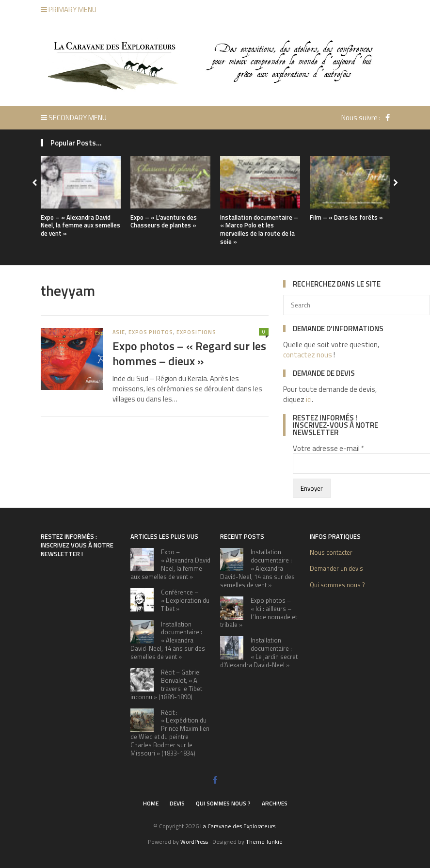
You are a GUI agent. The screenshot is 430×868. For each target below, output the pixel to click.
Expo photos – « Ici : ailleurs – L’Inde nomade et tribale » (259, 613)
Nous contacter (331, 552)
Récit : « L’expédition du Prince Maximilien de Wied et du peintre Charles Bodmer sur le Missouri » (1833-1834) (170, 733)
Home (151, 803)
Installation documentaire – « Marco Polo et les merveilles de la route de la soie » (259, 230)
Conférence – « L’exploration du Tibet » (185, 600)
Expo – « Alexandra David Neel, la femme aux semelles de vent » (80, 225)
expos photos (151, 332)
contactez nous (308, 355)
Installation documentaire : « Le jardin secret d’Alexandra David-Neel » (259, 652)
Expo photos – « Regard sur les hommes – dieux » (189, 353)
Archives (275, 803)
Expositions (196, 332)
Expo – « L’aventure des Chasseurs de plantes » (164, 221)
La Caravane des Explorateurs (238, 826)
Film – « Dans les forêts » (346, 217)
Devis (177, 803)
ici (309, 399)
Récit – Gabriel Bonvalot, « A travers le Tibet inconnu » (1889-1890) (166, 684)
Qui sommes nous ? (337, 585)
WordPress (194, 842)
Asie (119, 332)
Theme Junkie (264, 842)
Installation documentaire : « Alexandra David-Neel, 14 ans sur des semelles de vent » (168, 641)
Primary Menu (69, 9)
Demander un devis (336, 568)
